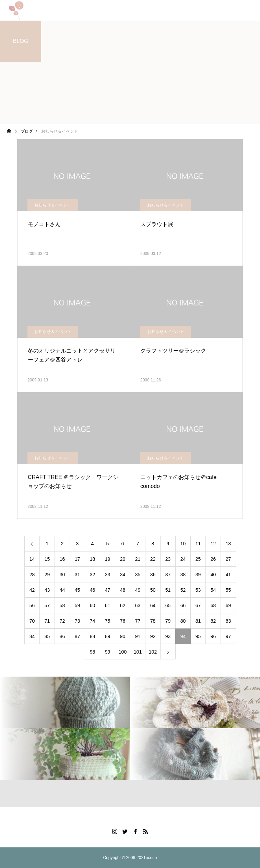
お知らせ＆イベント (53, 205)
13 (228, 544)
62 (123, 605)
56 (32, 605)
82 (213, 621)
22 (153, 559)
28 (32, 575)
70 (32, 621)
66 (183, 605)
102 (153, 652)
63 (138, 605)
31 (78, 575)
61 (108, 605)
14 (32, 559)
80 (183, 621)
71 (47, 621)
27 (228, 559)
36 (153, 575)
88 (93, 636)
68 (213, 605)
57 (47, 605)
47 (108, 590)
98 (93, 652)
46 (93, 590)
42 (32, 590)
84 (32, 636)
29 (47, 575)
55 (228, 590)
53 (198, 590)
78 (153, 621)
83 (228, 621)
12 (213, 544)
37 (168, 575)
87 (78, 636)
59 (78, 605)
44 (62, 590)
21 (138, 559)
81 (198, 621)
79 (168, 621)
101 (138, 652)
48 (123, 590)
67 (198, 605)
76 (123, 621)
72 (62, 621)
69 (228, 605)
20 (123, 559)
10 (183, 544)
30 (62, 575)
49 (138, 590)
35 (138, 575)
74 (93, 621)
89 (108, 636)
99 (108, 652)
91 (138, 636)
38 (183, 575)
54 (213, 590)
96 (213, 636)
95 (198, 636)
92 (153, 636)
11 (198, 544)
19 (108, 559)
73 (78, 621)
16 (62, 559)
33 (108, 575)
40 (213, 575)
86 (62, 636)
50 (153, 590)
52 (183, 590)
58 (62, 605)
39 (198, 575)
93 (168, 636)
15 (47, 559)
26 (213, 559)
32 (93, 575)
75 (108, 621)
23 (168, 559)
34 (123, 575)
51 (168, 590)
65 (168, 605)
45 (78, 590)
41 (228, 575)
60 (93, 605)
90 (123, 636)
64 (153, 605)
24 (183, 559)
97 (228, 636)
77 (138, 621)
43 (47, 590)
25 (198, 559)
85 (47, 636)
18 (93, 559)
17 (78, 559)
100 (123, 652)
